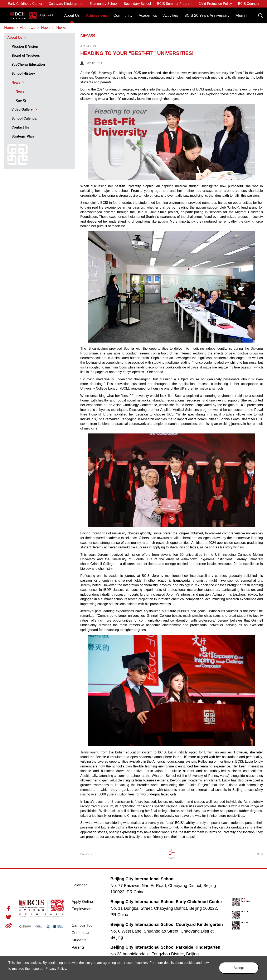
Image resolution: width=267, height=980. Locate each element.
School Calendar (25, 118)
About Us (72, 15)
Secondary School (137, 4)
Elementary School (103, 4)
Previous (86, 854)
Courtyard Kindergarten (66, 4)
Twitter (9, 917)
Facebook (9, 908)
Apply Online (87, 901)
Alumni (241, 15)
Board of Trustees (26, 55)
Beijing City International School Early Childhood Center (166, 902)
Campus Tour (87, 925)
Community (123, 15)
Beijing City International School (32, 13)
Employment (82, 909)
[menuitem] (72, 17)
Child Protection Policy (215, 4)
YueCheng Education (28, 64)
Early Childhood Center (25, 4)
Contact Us (20, 127)
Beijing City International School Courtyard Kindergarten (167, 924)
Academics (148, 15)
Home (9, 28)
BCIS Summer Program (175, 4)
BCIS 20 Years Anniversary (207, 15)
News (16, 82)
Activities (171, 15)
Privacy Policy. (56, 969)
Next (260, 854)
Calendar (79, 885)
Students (79, 940)
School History (23, 73)
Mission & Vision (25, 47)
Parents (78, 947)
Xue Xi (21, 100)
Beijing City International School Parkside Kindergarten (165, 947)
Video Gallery (22, 109)
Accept (239, 968)
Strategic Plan (23, 136)
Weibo (9, 926)
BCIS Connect (249, 4)
